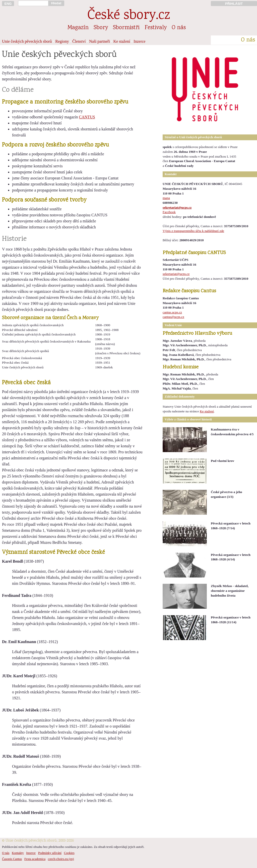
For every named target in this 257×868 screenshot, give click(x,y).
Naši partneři (100, 41)
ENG (8, 4)
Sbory (101, 28)
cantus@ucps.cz (173, 317)
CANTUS (87, 117)
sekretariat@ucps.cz (177, 207)
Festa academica (35, 859)
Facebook (169, 212)
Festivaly (156, 28)
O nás (179, 28)
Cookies (69, 853)
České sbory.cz (129, 16)
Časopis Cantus (12, 859)
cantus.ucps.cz (172, 312)
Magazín (78, 28)
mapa (166, 198)
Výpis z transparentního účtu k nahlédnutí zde (193, 231)
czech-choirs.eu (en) (61, 859)
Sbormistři (126, 28)
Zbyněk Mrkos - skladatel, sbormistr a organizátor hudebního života (230, 591)
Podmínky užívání (50, 853)
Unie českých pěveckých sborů (27, 41)
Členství (79, 41)
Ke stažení (122, 41)
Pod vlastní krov (222, 461)
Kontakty (18, 853)
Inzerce (139, 41)
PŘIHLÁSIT (234, 4)
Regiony (62, 41)
